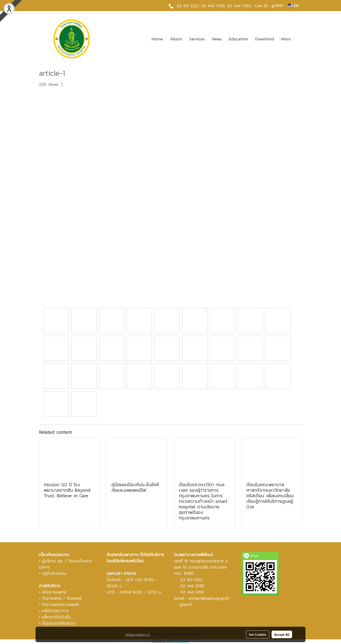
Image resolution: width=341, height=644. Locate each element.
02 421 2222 (188, 6)
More (286, 39)
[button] (298, 39)
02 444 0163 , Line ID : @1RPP (255, 6)
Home (157, 39)
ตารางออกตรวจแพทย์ (60, 604)
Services (197, 39)
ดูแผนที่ (185, 604)
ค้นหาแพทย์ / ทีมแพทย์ (62, 598)
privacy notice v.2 (138, 634)
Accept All (282, 634)
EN (293, 6)
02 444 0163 (192, 592)
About (176, 39)
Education (238, 39)
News (217, 39)
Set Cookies (258, 634)
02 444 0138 (213, 6)
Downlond (265, 39)
